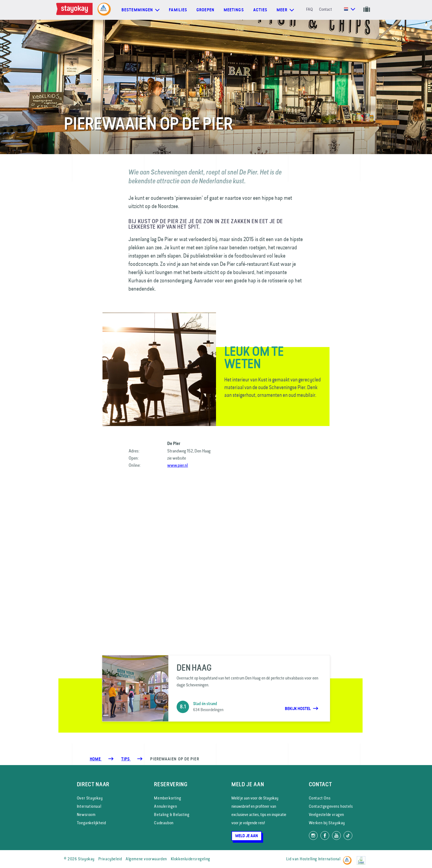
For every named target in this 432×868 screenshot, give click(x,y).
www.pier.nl (178, 465)
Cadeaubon (164, 823)
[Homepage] (75, 10)
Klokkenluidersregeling (191, 859)
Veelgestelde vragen (326, 814)
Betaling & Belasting (172, 814)
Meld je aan (247, 836)
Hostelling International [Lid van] (320, 859)
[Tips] (126, 759)
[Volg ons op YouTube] (336, 836)
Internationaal (89, 806)
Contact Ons (320, 798)
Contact (326, 9)
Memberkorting (168, 798)
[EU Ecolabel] (362, 858)
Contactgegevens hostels (331, 806)
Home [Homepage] (96, 759)
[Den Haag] (216, 688)
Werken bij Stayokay (327, 823)
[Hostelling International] (349, 858)
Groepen (205, 10)
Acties (260, 10)
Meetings (234, 10)
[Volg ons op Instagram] (313, 836)
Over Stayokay (90, 798)
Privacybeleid (110, 859)
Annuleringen (165, 806)
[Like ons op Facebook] (325, 836)
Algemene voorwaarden (146, 859)
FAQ (309, 9)
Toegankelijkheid (91, 823)
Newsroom (86, 814)
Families (178, 10)
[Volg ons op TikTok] (348, 836)
